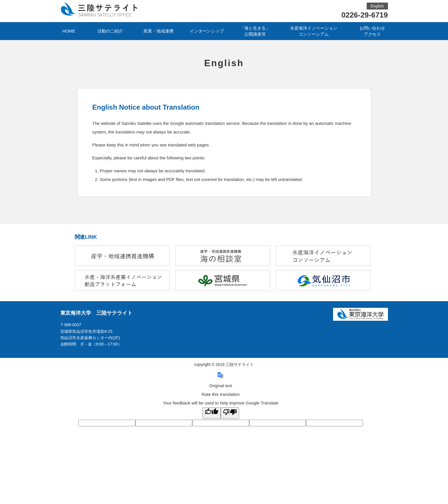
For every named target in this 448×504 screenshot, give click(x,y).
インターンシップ (207, 31)
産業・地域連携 (158, 31)
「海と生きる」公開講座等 (255, 31)
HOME (69, 31)
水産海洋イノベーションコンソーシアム (314, 31)
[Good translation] (211, 413)
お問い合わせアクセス (372, 31)
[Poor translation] (230, 413)
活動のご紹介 (110, 31)
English (377, 6)
